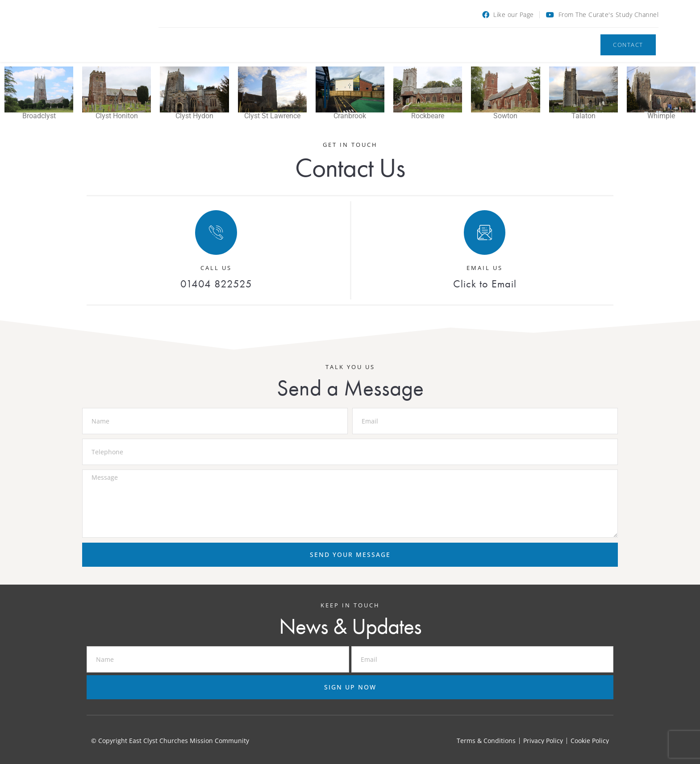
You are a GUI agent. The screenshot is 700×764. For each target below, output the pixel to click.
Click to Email (485, 284)
